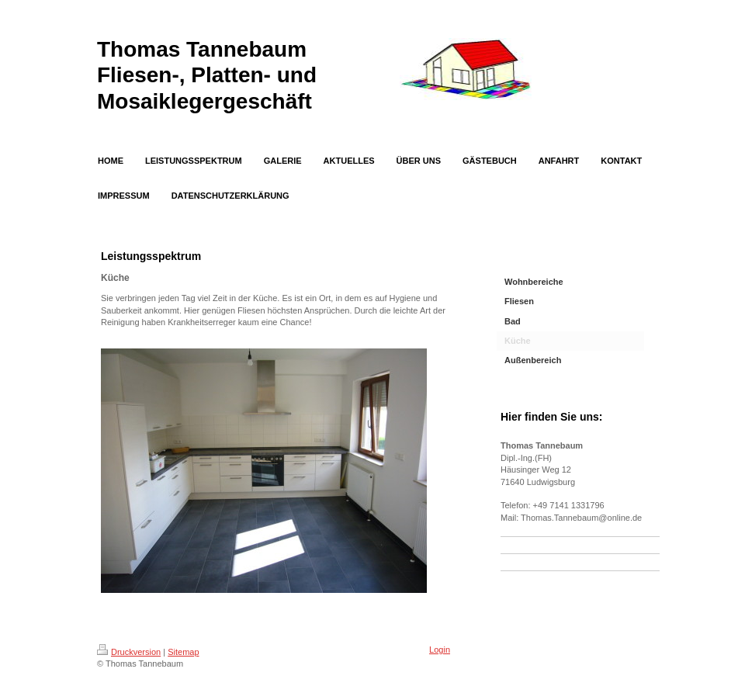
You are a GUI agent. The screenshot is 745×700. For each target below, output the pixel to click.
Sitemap (183, 652)
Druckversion (129, 652)
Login (440, 650)
